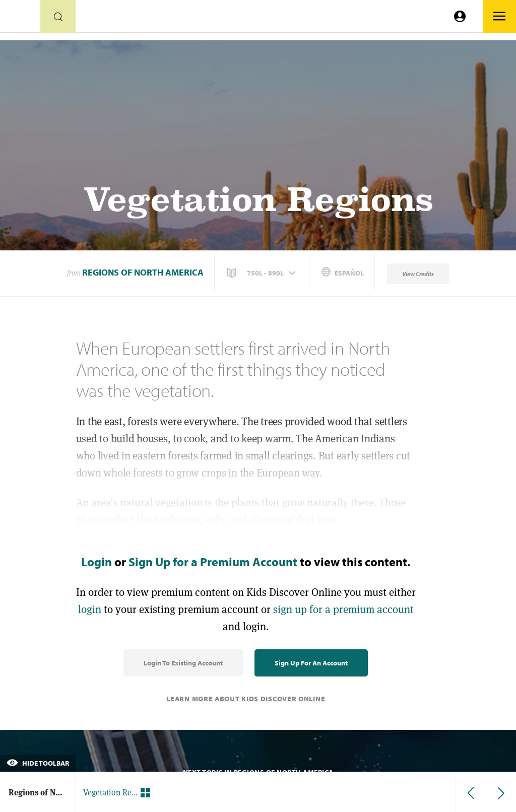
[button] (263, 273)
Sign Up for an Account (311, 663)
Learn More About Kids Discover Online (246, 699)
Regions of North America (143, 272)
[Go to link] (20, 19)
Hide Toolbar (38, 763)
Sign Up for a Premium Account (213, 562)
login (90, 609)
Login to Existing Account (183, 663)
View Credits (418, 274)
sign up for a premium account (343, 609)
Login (96, 562)
